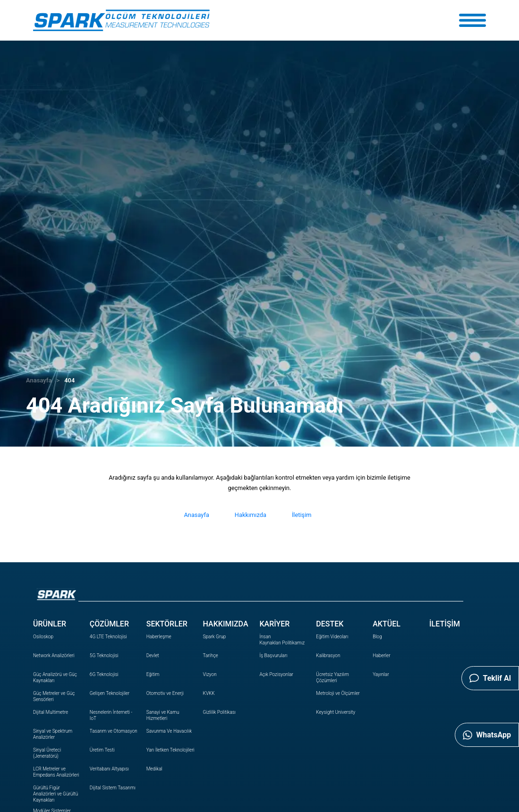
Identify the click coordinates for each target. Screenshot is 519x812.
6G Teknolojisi (104, 674)
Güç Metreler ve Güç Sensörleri (54, 696)
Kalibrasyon (328, 656)
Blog (377, 637)
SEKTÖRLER (167, 624)
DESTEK (330, 624)
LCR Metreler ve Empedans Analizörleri (56, 772)
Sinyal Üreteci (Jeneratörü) (47, 753)
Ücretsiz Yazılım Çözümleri (332, 677)
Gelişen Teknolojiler (110, 693)
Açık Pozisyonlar (276, 674)
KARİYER (274, 624)
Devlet (153, 656)
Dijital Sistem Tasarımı (113, 788)
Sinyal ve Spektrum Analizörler (53, 734)
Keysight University (336, 712)
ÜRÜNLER (50, 624)
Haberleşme (159, 637)
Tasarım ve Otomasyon (114, 731)
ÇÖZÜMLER (109, 624)
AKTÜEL (387, 624)
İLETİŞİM (445, 624)
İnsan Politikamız (282, 640)
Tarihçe (211, 656)
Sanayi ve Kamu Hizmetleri (163, 715)
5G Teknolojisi (104, 656)
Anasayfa (39, 380)
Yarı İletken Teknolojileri (170, 750)
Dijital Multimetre (51, 712)
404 (69, 380)
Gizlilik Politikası (219, 712)
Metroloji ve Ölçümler (338, 693)
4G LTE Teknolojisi (108, 637)
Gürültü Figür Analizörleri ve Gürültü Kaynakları (55, 794)
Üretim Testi (102, 750)
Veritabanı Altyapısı (109, 769)
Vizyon (210, 674)
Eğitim (153, 674)
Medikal (154, 769)
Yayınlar (381, 674)
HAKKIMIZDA (226, 624)
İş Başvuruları (273, 656)
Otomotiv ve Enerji (165, 693)
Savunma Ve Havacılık (169, 731)
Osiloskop (43, 637)
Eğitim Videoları (332, 637)
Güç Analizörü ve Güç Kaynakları (55, 677)
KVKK (209, 693)
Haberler (381, 656)
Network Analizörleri (54, 656)
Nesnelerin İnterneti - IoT (111, 715)
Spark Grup (215, 637)
